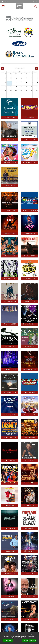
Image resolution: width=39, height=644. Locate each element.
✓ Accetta (33, 640)
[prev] (2, 69)
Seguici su (6, 1)
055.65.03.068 (23, 413)
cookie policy (23, 638)
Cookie (24, 424)
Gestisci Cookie (32, 424)
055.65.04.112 (24, 410)
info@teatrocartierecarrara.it (20, 416)
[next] (37, 69)
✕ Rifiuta (25, 640)
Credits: (19, 425)
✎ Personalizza (8, 640)
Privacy (18, 424)
